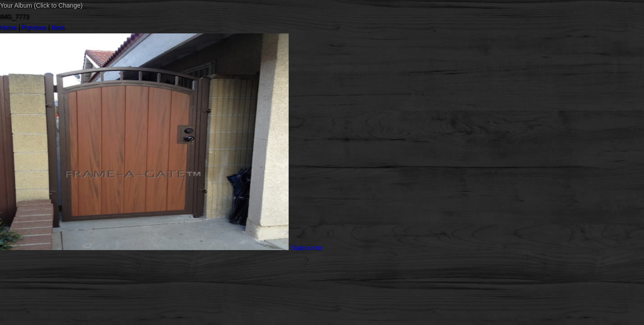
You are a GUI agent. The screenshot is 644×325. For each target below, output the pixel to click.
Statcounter (307, 248)
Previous (34, 28)
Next (58, 28)
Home (8, 28)
